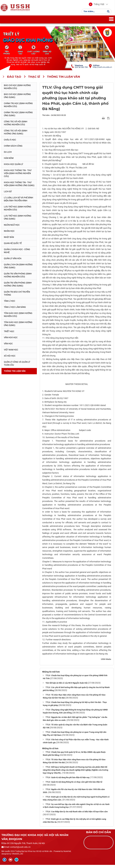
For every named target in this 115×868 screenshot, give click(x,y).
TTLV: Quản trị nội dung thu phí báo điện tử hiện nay (68, 781)
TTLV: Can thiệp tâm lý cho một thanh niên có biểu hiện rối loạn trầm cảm (77, 815)
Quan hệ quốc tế (13, 246)
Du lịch (8, 155)
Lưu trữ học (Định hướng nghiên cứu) (18, 211)
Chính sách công (13, 149)
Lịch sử (8, 195)
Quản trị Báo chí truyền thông (17, 296)
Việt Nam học (11, 353)
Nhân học (9, 234)
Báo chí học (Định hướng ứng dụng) (17, 99)
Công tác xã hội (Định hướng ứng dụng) (16, 135)
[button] (97, 6)
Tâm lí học (10, 304)
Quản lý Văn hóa (13, 262)
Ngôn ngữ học (12, 228)
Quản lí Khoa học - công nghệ (17, 254)
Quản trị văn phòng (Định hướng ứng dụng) (18, 287)
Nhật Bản (9, 240)
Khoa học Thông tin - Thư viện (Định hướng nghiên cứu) (18, 176)
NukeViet (67, 854)
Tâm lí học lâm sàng (15, 310)
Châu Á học (10, 143)
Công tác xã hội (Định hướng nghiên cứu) (16, 126)
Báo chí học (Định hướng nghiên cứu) (17, 90)
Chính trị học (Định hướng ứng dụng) (18, 117)
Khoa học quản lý (13, 167)
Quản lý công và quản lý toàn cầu (17, 367)
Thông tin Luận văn (15, 374)
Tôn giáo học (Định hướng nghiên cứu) (18, 318)
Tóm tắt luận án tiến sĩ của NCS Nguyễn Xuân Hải (66, 686)
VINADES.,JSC (17, 857)
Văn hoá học (11, 341)
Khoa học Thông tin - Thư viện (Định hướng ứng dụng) (19, 187)
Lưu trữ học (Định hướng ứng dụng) (18, 220)
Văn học (8, 347)
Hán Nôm (9, 161)
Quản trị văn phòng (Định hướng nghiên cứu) (18, 278)
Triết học (9, 334)
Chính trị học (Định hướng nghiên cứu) (18, 108)
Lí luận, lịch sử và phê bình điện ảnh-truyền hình (18, 202)
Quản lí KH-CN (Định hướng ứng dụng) (18, 269)
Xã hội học (10, 359)
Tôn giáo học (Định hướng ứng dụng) (18, 327)
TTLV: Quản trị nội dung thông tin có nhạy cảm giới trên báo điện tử (74, 785)
